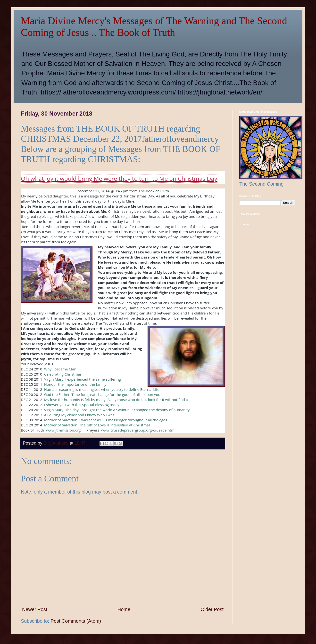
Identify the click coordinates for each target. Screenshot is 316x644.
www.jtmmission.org (63, 430)
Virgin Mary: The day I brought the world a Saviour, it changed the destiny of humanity (117, 410)
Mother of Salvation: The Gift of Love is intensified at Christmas (98, 425)
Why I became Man (60, 369)
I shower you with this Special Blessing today (82, 405)
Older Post (212, 609)
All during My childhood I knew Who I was (79, 415)
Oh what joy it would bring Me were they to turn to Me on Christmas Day (119, 178)
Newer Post (35, 609)
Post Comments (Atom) (76, 621)
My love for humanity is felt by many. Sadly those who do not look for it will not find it (116, 400)
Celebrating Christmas (63, 374)
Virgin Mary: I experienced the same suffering (83, 379)
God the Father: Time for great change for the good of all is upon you (102, 394)
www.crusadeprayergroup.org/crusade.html (138, 430)
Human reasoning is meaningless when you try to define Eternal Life (102, 389)
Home (124, 609)
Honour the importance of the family (75, 384)
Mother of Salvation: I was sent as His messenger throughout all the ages (106, 420)
